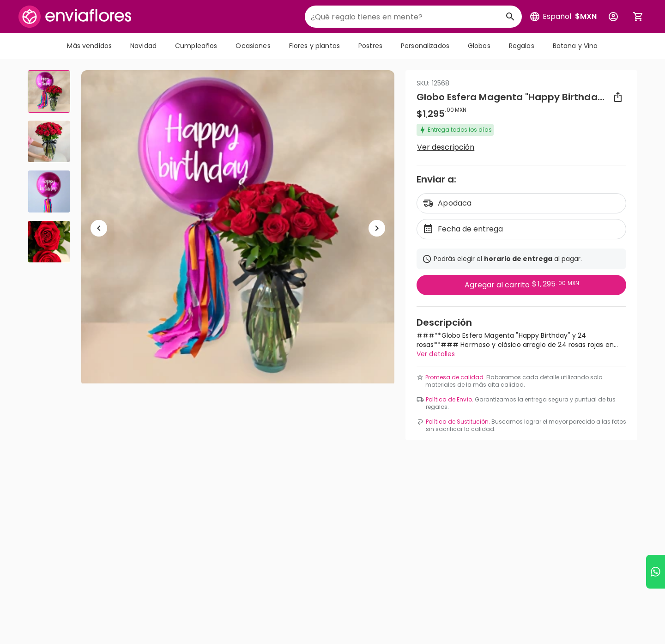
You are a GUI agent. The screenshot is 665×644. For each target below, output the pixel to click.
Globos (479, 46)
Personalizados (425, 46)
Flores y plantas (314, 46)
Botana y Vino (575, 46)
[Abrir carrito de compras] (638, 17)
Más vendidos (89, 46)
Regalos (522, 46)
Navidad (143, 46)
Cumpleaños (196, 46)
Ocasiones (253, 46)
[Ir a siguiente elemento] (377, 228)
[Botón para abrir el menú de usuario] (613, 17)
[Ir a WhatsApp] (656, 572)
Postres (370, 46)
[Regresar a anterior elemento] (99, 228)
